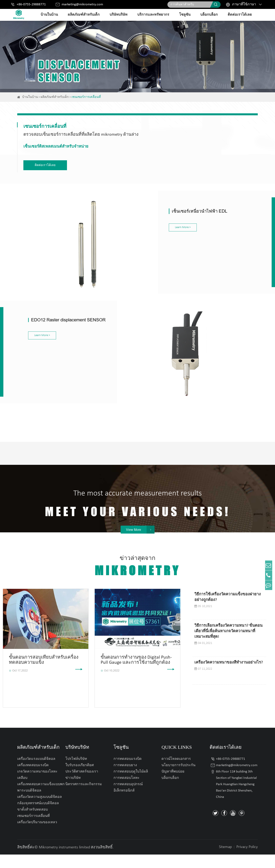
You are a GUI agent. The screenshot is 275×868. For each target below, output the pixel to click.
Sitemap (225, 860)
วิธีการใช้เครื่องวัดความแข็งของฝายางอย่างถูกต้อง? (228, 611)
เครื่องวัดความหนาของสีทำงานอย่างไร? (229, 676)
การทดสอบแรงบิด (128, 772)
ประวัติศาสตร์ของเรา (82, 785)
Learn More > (150, 225)
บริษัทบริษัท (118, 15)
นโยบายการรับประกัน (178, 779)
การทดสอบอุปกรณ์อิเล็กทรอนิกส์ (128, 801)
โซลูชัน (185, 15)
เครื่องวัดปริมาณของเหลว (37, 836)
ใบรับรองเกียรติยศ (80, 779)
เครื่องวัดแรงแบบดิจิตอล (36, 772)
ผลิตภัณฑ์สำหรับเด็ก (84, 15)
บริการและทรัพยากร (153, 15)
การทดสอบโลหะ (127, 791)
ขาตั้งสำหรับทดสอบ (32, 823)
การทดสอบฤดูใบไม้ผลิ (131, 785)
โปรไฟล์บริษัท (76, 772)
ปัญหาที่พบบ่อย (173, 785)
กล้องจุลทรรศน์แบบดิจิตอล (38, 817)
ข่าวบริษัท (73, 791)
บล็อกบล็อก (209, 15)
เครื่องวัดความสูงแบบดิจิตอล (40, 810)
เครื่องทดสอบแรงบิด (33, 779)
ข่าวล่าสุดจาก (137, 580)
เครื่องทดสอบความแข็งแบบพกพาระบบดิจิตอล (41, 801)
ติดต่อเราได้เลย (240, 15)
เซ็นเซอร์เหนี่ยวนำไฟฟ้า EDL (167, 209)
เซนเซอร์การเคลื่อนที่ (86, 97)
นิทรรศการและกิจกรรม (84, 798)
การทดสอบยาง (125, 779)
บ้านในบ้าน (49, 15)
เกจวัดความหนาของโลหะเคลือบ (37, 788)
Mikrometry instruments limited (64, 861)
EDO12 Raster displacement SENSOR (68, 314)
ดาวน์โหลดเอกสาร (176, 772)
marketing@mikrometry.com (82, 4)
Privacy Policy (247, 860)
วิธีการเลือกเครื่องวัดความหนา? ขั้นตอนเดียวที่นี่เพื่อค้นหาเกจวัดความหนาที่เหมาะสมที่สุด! (228, 645)
